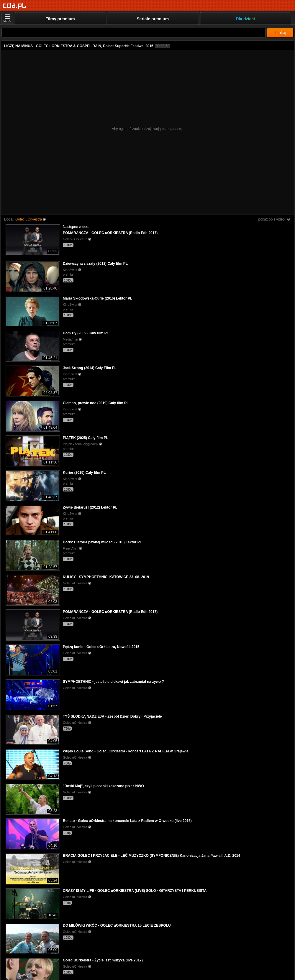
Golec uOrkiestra (29, 219)
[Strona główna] (15, 6)
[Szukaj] (133, 33)
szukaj (280, 33)
